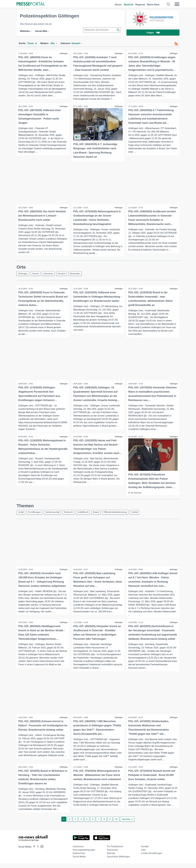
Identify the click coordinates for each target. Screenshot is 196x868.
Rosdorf (65, 274)
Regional (140, 5)
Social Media (79, 861)
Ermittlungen (36, 513)
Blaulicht (129, 5)
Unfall (21, 513)
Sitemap (111, 858)
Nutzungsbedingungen (84, 854)
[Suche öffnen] (168, 4)
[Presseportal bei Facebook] (33, 851)
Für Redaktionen (115, 851)
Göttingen (63, 53)
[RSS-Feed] (176, 44)
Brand (101, 513)
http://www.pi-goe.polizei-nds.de (36, 24)
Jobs (143, 854)
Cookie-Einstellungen (152, 858)
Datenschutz (79, 858)
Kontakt (145, 851)
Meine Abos (153, 5)
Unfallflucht (87, 513)
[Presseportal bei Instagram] (41, 851)
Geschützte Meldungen (118, 861)
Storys (118, 5)
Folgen (153, 33)
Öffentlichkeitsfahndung (121, 513)
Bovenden (79, 274)
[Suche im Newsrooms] (102, 30)
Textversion (113, 854)
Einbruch (71, 513)
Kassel (37, 274)
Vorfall (141, 513)
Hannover (50, 274)
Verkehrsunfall (55, 513)
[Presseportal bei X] (37, 851)
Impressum (78, 851)
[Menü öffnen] (177, 4)
